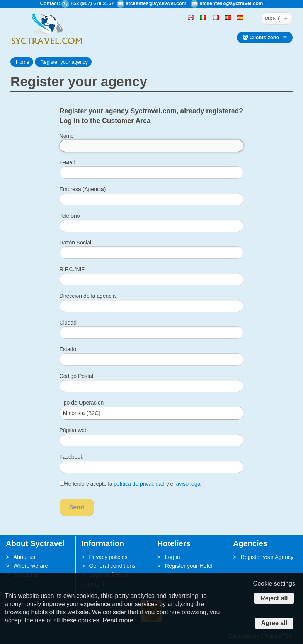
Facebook (71, 457)
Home (23, 62)
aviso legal (189, 484)
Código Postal (76, 376)
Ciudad (68, 323)
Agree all (274, 623)
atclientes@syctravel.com (156, 3)
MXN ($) (272, 19)
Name (67, 136)
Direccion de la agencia (88, 296)
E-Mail (67, 162)
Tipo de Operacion (82, 403)
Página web (74, 430)
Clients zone (261, 37)
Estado (68, 349)
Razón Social (76, 243)
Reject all (274, 598)
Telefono (70, 216)
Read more (118, 620)
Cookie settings (274, 583)
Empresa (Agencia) (83, 189)
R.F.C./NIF (72, 269)
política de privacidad (139, 484)
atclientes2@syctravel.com (231, 3)
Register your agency (64, 62)
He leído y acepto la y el (131, 484)
